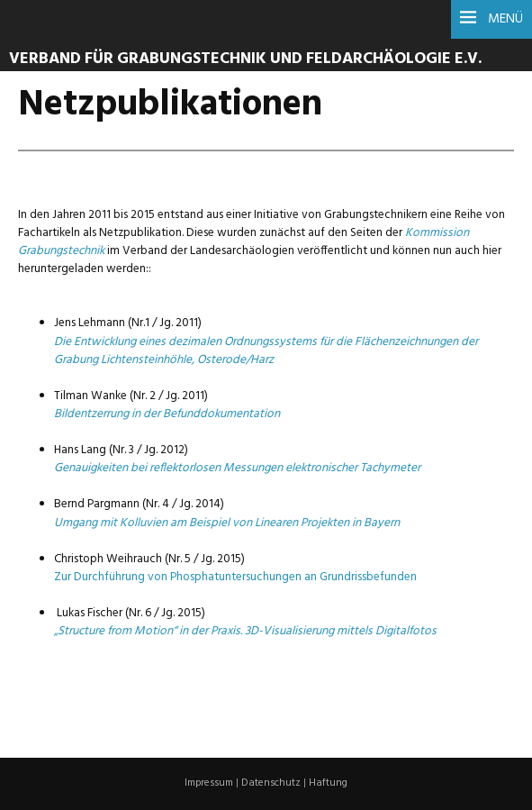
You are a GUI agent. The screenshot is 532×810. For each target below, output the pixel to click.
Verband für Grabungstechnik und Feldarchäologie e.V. (245, 59)
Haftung (328, 783)
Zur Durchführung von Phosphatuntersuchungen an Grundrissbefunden (235, 577)
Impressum (209, 783)
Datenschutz (271, 783)
